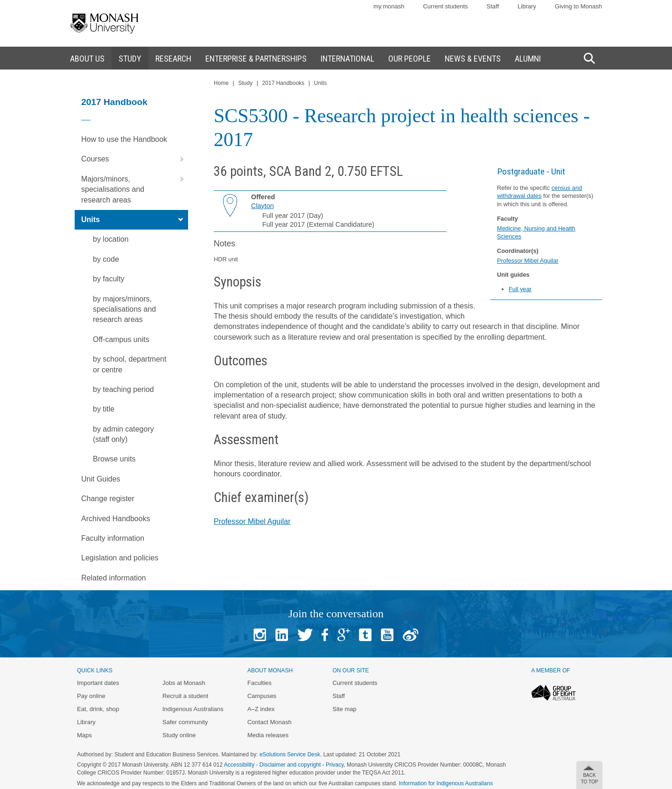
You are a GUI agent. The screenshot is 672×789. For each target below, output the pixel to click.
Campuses (262, 696)
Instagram (260, 635)
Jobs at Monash (184, 683)
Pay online (91, 696)
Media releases (268, 735)
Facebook (325, 635)
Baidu (411, 635)
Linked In (282, 635)
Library (527, 6)
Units (135, 220)
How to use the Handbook (124, 139)
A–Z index (261, 709)
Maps (84, 735)
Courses (135, 159)
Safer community (185, 722)
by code (106, 259)
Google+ (344, 635)
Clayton (262, 206)
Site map (344, 709)
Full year (520, 289)
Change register (108, 499)
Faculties (259, 683)
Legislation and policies (120, 558)
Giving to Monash (578, 6)
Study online (179, 735)
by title (104, 409)
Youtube (387, 635)
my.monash (389, 6)
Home (221, 83)
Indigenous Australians (193, 709)
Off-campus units (121, 339)
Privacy (335, 765)
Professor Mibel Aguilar (528, 261)
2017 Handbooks (283, 83)
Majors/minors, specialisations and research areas (135, 187)
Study (245, 83)
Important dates (98, 683)
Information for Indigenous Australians (446, 783)
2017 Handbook (114, 102)
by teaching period (123, 389)
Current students (445, 6)
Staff (493, 6)
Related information (114, 578)
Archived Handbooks (116, 519)
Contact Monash (269, 722)
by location (111, 239)
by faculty (109, 279)
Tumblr (365, 635)
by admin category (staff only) (123, 434)
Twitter (305, 635)
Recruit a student (185, 696)
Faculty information (113, 538)
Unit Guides (101, 479)
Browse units (114, 459)
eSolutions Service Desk (290, 754)
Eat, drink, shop (98, 709)
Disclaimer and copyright (290, 765)
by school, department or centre (129, 364)
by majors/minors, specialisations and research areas (124, 309)
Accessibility (239, 765)
